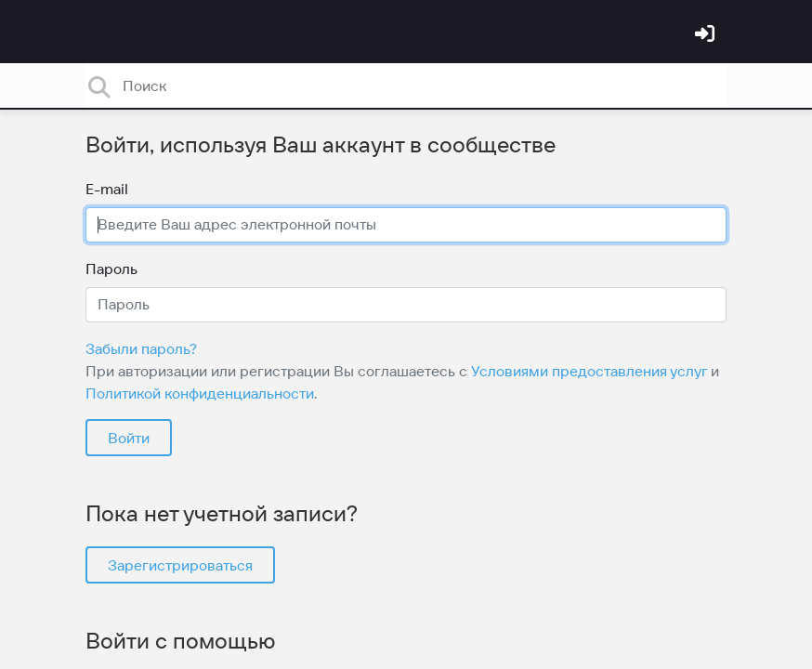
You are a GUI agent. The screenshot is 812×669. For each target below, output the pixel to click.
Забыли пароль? (141, 348)
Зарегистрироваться (180, 565)
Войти (129, 438)
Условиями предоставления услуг (589, 371)
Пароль (111, 269)
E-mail (107, 189)
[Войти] (707, 35)
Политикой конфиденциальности (200, 393)
